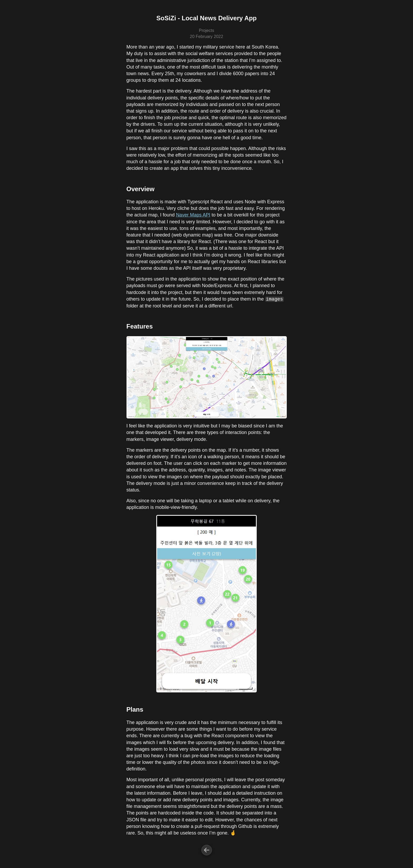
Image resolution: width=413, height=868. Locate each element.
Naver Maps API (193, 215)
